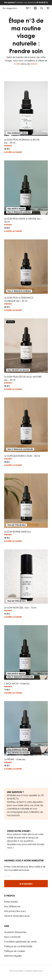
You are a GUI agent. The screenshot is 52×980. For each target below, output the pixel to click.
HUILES (34, 64)
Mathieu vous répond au (26, 2)
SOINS (17, 64)
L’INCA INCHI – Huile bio (17, 684)
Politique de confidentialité (18, 946)
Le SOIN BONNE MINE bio (17, 532)
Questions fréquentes (15, 932)
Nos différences (12, 906)
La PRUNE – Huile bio (15, 759)
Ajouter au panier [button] (13, 152)
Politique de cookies (15, 951)
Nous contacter (12, 937)
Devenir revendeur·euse (17, 916)
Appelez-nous (14, 844)
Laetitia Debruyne (34, 971)
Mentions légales (13, 956)
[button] (28, 8)
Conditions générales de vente (20, 942)
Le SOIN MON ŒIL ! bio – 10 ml (20, 608)
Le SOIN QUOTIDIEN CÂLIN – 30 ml (22, 456)
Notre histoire (11, 902)
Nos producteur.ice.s (15, 911)
